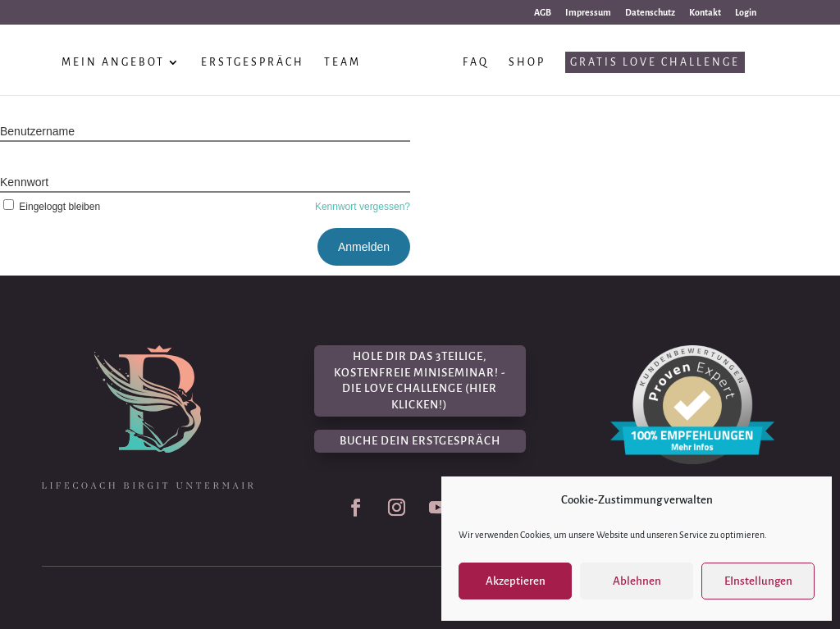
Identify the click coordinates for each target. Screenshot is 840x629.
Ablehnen (637, 581)
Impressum (588, 12)
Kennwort (24, 182)
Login (746, 12)
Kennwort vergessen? (363, 207)
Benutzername (37, 131)
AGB (543, 12)
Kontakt (705, 12)
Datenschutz (650, 12)
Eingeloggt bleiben (50, 207)
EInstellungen (758, 581)
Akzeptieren (516, 581)
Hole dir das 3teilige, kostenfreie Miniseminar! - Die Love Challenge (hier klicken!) (420, 381)
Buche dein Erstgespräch (420, 441)
